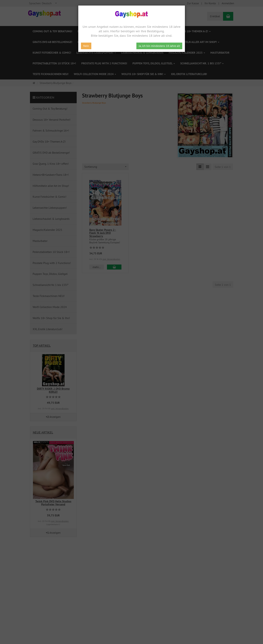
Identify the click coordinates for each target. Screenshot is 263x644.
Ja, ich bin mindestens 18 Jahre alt (159, 46)
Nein (86, 46)
